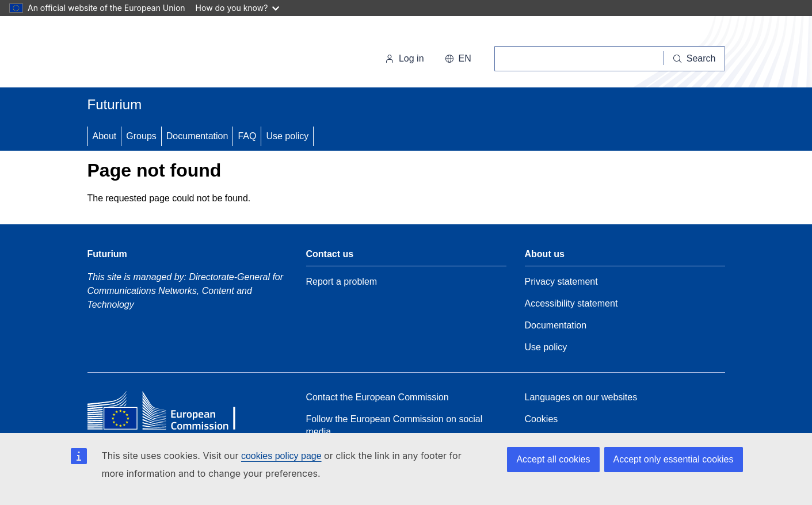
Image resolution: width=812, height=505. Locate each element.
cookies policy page (281, 456)
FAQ (247, 136)
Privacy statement (561, 282)
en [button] (458, 58)
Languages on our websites (581, 397)
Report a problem (342, 282)
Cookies (542, 419)
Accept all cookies (553, 459)
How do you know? (238, 8)
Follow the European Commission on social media (394, 425)
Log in (405, 58)
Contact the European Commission (378, 397)
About (105, 136)
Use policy (287, 136)
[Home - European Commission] (167, 54)
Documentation (197, 136)
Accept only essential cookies (674, 459)
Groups (141, 136)
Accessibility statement (571, 303)
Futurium (115, 104)
